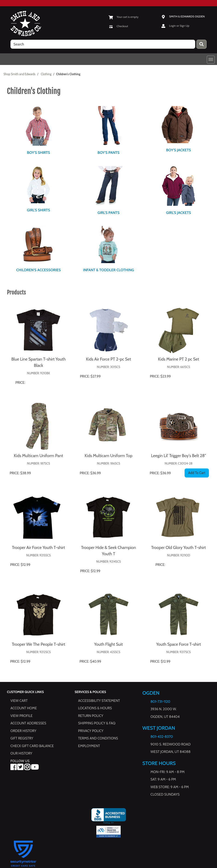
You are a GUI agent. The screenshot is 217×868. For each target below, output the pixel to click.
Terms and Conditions (98, 738)
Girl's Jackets (178, 213)
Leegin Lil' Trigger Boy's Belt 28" (178, 456)
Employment (89, 746)
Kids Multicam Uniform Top (108, 456)
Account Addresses (28, 723)
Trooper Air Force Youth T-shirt (38, 548)
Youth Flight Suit (109, 644)
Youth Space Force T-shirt (178, 644)
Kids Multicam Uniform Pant (39, 456)
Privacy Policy (91, 731)
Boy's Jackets (178, 150)
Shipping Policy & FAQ (97, 723)
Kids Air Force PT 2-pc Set (108, 359)
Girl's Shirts (38, 210)
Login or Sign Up (179, 26)
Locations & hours (95, 708)
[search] (103, 44)
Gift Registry (22, 738)
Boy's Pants (108, 153)
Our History (21, 753)
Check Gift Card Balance (32, 746)
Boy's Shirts (38, 153)
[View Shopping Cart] (124, 17)
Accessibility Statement (99, 701)
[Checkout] (118, 26)
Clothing (46, 74)
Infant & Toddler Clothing (108, 270)
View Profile (22, 716)
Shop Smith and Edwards (19, 74)
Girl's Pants (108, 213)
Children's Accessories (38, 270)
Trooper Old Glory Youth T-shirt (179, 548)
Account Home (24, 708)
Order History (23, 731)
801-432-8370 (162, 737)
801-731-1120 (160, 702)
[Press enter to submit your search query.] (201, 44)
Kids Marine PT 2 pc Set (178, 359)
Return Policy (91, 716)
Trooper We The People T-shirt (38, 644)
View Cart (19, 701)
